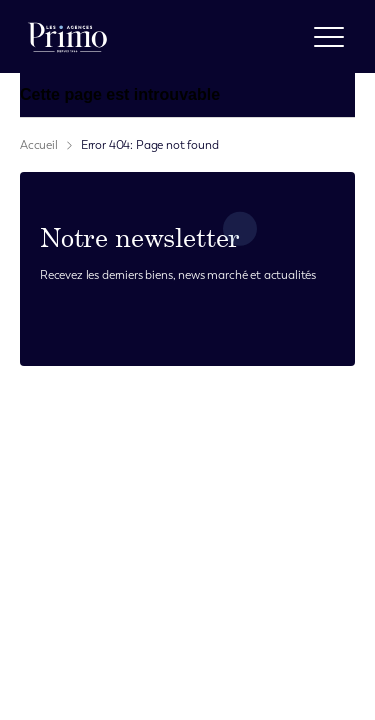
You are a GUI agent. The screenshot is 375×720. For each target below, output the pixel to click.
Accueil (39, 145)
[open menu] (329, 37)
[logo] (67, 36)
